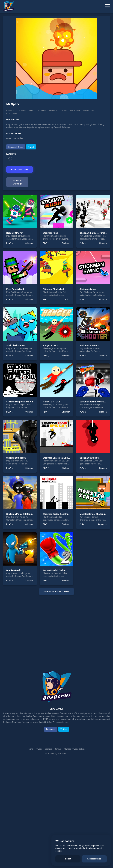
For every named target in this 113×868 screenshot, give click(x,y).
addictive (75, 110)
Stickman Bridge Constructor (57, 621)
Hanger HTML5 (51, 452)
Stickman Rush (50, 340)
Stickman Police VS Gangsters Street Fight (28, 621)
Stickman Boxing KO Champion (95, 508)
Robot (32, 110)
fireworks (89, 110)
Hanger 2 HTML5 (51, 508)
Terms (31, 856)
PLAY (9, 350)
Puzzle (10, 110)
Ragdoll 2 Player (15, 340)
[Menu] (107, 6)
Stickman (21, 110)
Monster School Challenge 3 (94, 621)
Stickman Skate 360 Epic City (58, 565)
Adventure (102, 631)
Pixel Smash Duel (15, 396)
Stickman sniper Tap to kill (20, 508)
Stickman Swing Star (90, 565)
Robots (42, 110)
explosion (12, 113)
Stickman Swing (88, 396)
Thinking (54, 110)
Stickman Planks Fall (53, 396)
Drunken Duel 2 (14, 677)
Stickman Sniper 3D (16, 565)
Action (67, 406)
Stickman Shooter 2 (89, 452)
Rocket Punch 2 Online (54, 677)
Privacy (39, 856)
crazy (64, 110)
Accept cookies (94, 859)
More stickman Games (56, 698)
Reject (68, 859)
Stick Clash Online (15, 452)
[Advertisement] (56, 166)
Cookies (48, 856)
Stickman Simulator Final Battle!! (96, 340)
